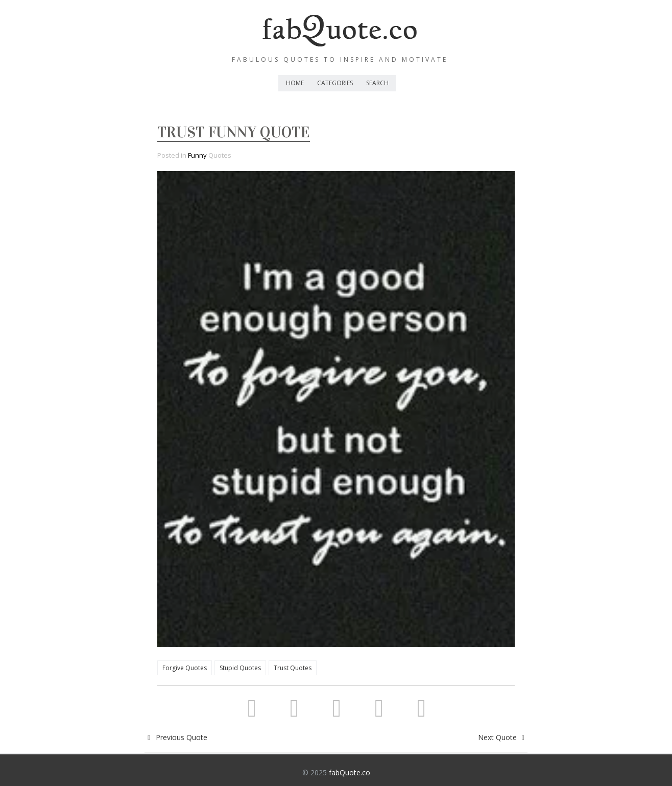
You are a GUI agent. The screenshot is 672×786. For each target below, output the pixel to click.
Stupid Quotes (240, 668)
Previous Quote (176, 737)
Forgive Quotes (185, 668)
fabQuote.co (350, 772)
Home (295, 83)
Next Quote (503, 737)
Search (377, 83)
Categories (335, 83)
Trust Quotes (293, 668)
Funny (197, 155)
